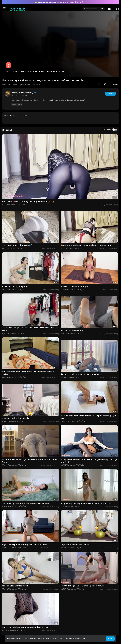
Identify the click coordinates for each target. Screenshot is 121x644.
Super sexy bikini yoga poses (15, 286)
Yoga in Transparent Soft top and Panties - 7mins (24, 545)
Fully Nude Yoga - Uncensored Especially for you (83, 586)
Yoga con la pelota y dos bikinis (75, 545)
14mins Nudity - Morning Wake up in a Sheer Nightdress (27, 503)
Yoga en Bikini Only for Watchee (16, 586)
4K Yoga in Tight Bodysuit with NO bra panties (81, 374)
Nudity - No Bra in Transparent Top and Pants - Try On (27, 627)
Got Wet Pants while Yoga (72, 330)
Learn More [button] (81, 639)
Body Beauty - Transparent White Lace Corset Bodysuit (86, 503)
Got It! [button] (110, 639)
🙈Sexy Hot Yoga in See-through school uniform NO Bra (86, 245)
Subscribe (110, 94)
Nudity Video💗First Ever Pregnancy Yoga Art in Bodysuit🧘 (28, 201)
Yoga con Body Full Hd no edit (15, 418)
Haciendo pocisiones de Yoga (74, 286)
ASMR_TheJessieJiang (24, 93)
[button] (116, 9)
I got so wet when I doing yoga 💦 (17, 245)
